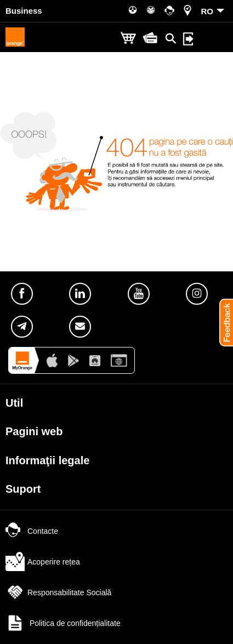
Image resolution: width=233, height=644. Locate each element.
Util (14, 403)
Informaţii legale (47, 460)
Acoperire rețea (43, 562)
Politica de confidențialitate (63, 623)
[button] (222, 322)
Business (24, 11)
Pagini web (34, 431)
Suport (23, 489)
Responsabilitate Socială (58, 592)
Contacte (32, 531)
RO (208, 11)
